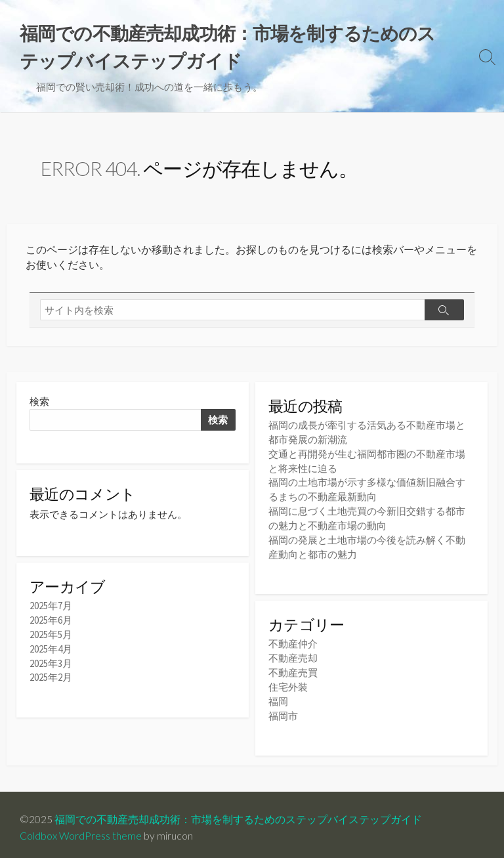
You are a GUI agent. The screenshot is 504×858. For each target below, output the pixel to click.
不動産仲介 (293, 640)
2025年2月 (51, 677)
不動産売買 (293, 668)
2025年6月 (51, 622)
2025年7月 (51, 608)
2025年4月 (51, 650)
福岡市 (283, 709)
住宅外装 (288, 682)
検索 (39, 403)
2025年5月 (51, 636)
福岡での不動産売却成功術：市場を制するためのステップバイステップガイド (238, 813)
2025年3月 (51, 663)
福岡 (278, 696)
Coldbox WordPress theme (81, 829)
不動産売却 (293, 654)
